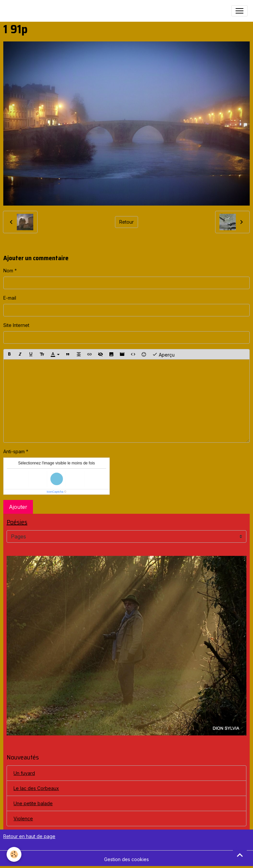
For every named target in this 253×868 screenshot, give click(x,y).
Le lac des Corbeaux (36, 788)
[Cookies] (14, 854)
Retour (126, 222)
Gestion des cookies (126, 859)
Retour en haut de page (29, 836)
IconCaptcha (55, 492)
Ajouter (18, 507)
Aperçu (163, 354)
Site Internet (16, 325)
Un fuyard (24, 773)
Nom (8, 271)
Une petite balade (33, 803)
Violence (23, 818)
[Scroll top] (240, 855)
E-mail (10, 298)
